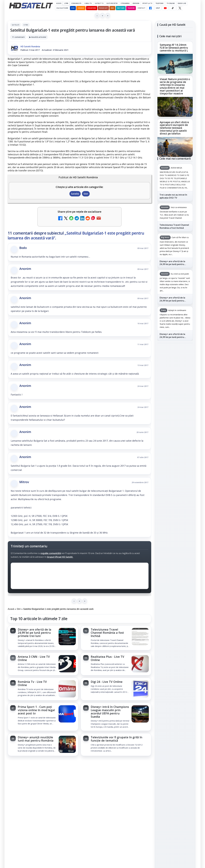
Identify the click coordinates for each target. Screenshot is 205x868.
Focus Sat (103, 8)
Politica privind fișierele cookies (175, 483)
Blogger (124, 765)
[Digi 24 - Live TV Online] (140, 689)
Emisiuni (136, 3)
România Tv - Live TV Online (32, 683)
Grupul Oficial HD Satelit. (60, 557)
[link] (43, 638)
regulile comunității (51, 553)
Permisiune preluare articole (175, 475)
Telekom (131, 8)
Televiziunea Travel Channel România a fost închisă (107, 633)
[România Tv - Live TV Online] (67, 689)
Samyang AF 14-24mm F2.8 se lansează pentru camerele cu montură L (174, 48)
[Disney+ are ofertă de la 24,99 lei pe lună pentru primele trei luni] (67, 637)
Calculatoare (62, 8)
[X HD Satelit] (180, 8)
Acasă (59, 3)
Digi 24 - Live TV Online (107, 682)
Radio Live (182, 3)
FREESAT (170, 443)
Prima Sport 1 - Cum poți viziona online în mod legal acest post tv (36, 710)
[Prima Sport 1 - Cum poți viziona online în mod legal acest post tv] (67, 714)
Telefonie (159, 3)
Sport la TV (147, 3)
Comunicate (76, 3)
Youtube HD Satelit (175, 386)
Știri (66, 3)
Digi (161, 443)
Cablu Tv (88, 3)
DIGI (73, 8)
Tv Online (171, 3)
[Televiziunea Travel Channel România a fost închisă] (140, 637)
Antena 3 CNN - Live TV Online (34, 658)
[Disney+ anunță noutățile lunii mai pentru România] (67, 745)
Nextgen (121, 8)
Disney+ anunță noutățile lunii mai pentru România (36, 739)
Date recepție (112, 3)
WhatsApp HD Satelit (175, 379)
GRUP (158, 8)
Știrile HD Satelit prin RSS (175, 417)
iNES (112, 8)
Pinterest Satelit (175, 409)
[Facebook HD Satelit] (150, 8)
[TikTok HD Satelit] (173, 8)
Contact (141, 8)
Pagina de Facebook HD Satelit (175, 360)
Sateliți (16, 25)
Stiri (26, 25)
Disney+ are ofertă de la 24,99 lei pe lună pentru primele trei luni (35, 633)
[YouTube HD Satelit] (165, 8)
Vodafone (92, 8)
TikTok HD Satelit (175, 394)
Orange (81, 8)
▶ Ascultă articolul (38, 37)
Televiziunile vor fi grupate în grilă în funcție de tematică (116, 739)
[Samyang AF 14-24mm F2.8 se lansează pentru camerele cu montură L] (175, 64)
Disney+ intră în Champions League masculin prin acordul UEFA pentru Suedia (110, 712)
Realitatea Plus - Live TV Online (107, 658)
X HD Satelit (175, 401)
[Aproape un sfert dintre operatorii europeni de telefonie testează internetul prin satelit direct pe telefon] (175, 147)
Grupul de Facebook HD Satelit (175, 370)
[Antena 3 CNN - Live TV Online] (67, 664)
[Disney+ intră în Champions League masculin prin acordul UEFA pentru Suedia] (140, 714)
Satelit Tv (99, 3)
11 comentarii (18, 37)
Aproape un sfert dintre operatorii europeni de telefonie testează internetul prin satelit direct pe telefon (174, 128)
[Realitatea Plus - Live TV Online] (140, 664)
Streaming (125, 3)
